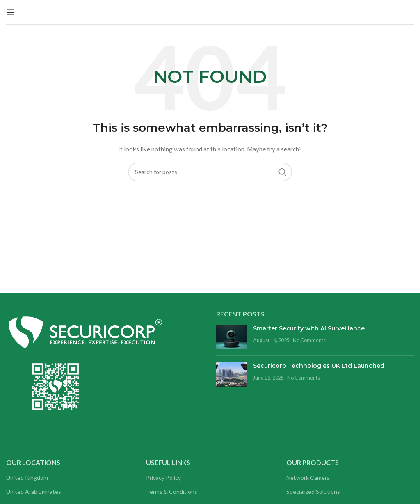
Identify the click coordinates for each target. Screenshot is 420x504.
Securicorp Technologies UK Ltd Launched (319, 366)
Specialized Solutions (313, 491)
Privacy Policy (163, 478)
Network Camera (308, 478)
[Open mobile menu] (10, 12)
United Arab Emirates (34, 491)
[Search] (210, 172)
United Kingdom (27, 478)
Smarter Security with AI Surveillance (309, 328)
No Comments (309, 340)
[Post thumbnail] (232, 337)
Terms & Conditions (172, 491)
